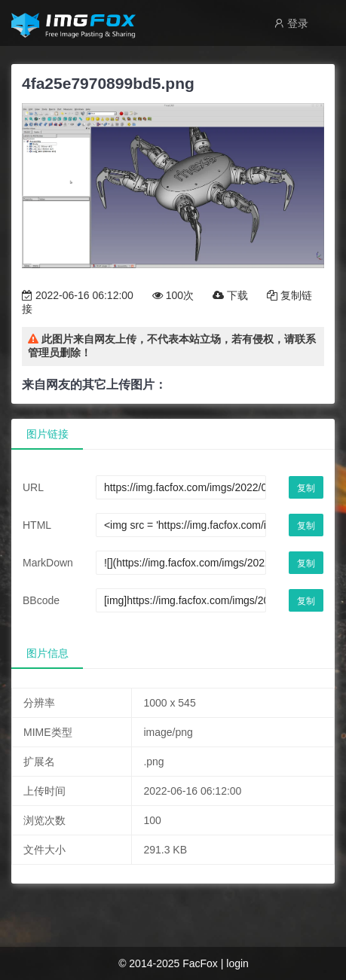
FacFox (200, 963)
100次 (173, 295)
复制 (306, 488)
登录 (291, 23)
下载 (230, 295)
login (237, 963)
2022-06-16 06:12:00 (78, 295)
